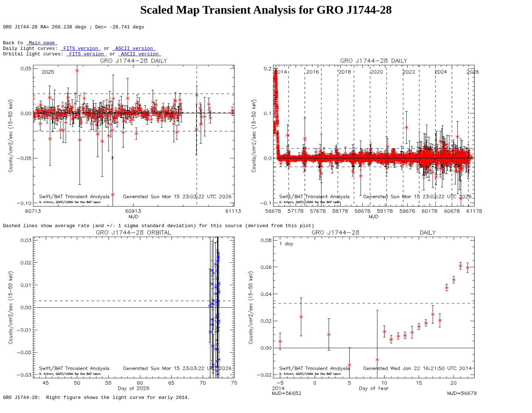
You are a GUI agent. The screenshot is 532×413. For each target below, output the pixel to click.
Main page (42, 46)
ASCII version (134, 52)
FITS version (81, 52)
